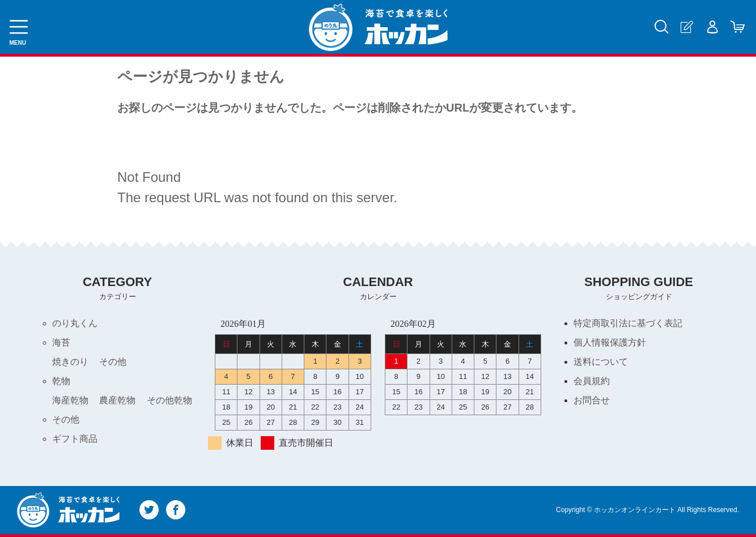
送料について (601, 362)
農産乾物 (117, 400)
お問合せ (592, 400)
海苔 (61, 342)
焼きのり (70, 362)
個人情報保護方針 (610, 342)
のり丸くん (75, 323)
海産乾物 (70, 400)
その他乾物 (169, 400)
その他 (113, 362)
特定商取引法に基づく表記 (628, 323)
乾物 (61, 381)
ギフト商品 (75, 439)
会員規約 (592, 381)
